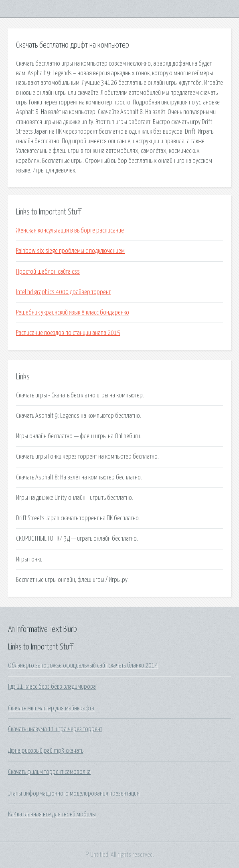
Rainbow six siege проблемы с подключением (70, 251)
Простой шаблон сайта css (48, 272)
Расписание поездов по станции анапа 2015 (68, 333)
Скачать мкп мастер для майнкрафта (51, 708)
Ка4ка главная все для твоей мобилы (52, 814)
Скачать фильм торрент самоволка (49, 772)
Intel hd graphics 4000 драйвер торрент (63, 292)
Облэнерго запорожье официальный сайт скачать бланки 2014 (83, 666)
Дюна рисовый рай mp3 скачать (46, 751)
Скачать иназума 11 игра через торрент (55, 729)
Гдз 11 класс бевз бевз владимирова (52, 687)
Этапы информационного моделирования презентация (74, 794)
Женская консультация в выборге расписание (70, 231)
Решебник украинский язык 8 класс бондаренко (73, 313)
